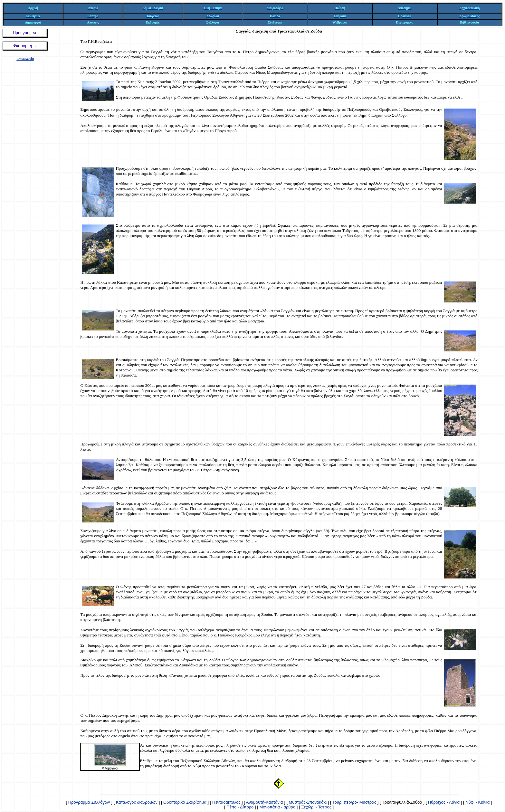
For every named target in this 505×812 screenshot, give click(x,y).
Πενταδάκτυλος (226, 802)
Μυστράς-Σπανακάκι (308, 802)
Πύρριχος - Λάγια (444, 802)
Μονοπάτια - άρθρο (277, 807)
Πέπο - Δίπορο (240, 807)
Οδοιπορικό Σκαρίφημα (185, 802)
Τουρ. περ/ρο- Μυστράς (354, 802)
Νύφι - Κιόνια (477, 802)
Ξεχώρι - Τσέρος (316, 807)
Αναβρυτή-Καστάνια (265, 802)
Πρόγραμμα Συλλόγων (89, 802)
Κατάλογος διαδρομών (137, 802)
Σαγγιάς (243, 31)
